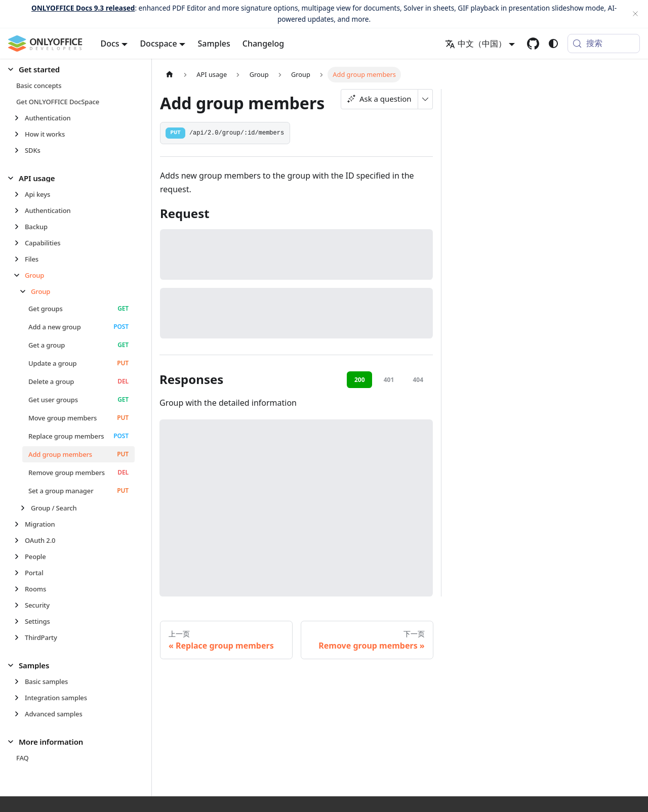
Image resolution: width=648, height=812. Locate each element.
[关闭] (635, 14)
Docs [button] (110, 44)
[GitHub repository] (533, 44)
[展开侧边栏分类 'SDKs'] (19, 150)
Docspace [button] (158, 44)
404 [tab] (418, 380)
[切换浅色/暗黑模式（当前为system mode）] (553, 44)
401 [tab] (389, 380)
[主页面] (170, 75)
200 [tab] (360, 380)
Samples (214, 44)
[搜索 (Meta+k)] (604, 44)
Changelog (264, 44)
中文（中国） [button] (476, 44)
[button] (71, 70)
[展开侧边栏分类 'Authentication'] (19, 118)
